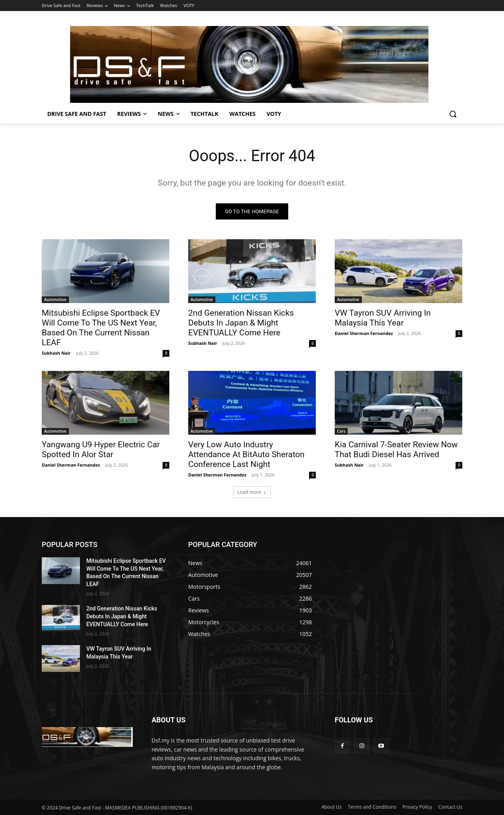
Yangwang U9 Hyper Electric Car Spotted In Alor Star (101, 449)
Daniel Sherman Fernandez (364, 333)
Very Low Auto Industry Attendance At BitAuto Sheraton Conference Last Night (246, 454)
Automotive (55, 300)
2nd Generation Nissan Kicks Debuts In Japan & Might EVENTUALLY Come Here (241, 323)
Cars (341, 431)
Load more (252, 492)
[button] (453, 114)
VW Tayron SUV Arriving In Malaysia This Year (383, 318)
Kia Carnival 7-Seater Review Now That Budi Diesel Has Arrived (396, 449)
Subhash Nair (56, 353)
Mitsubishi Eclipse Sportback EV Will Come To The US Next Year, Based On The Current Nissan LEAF (101, 328)
